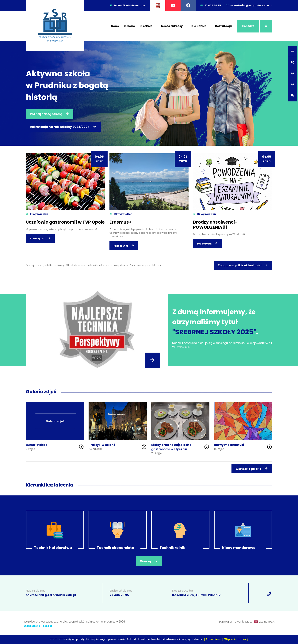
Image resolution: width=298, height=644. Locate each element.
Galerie (130, 26)
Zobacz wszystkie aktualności (243, 265)
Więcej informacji (236, 639)
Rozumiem (213, 639)
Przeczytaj (40, 238)
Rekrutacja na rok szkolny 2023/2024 (63, 127)
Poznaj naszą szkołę (50, 114)
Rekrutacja (223, 26)
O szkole (148, 26)
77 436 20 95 (119, 595)
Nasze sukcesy (174, 26)
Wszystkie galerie (252, 469)
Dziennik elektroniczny (127, 5)
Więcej (149, 561)
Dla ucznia (201, 26)
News (115, 26)
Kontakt (248, 26)
